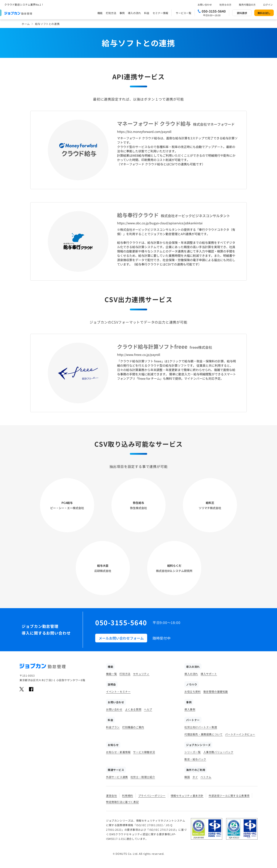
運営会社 (111, 796)
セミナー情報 (160, 13)
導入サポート (209, 674)
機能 (100, 13)
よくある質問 (133, 709)
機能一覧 (111, 674)
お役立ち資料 (193, 691)
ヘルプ (148, 709)
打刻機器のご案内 (133, 727)
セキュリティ (141, 674)
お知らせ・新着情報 (118, 752)
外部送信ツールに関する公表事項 (229, 796)
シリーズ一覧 (193, 752)
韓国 (187, 777)
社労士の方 (225, 5)
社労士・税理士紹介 (143, 777)
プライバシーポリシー (152, 796)
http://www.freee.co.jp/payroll (139, 355)
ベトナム (206, 777)
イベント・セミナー (118, 691)
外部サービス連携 (117, 777)
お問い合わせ (205, 5)
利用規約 (127, 796)
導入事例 (190, 709)
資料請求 (242, 13)
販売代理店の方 (247, 5)
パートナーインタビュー (240, 734)
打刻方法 (111, 13)
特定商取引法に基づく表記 (122, 802)
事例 (122, 13)
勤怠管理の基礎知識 (216, 691)
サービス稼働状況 (144, 752)
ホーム (26, 24)
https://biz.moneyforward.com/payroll (144, 132)
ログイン (268, 5)
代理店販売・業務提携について (203, 734)
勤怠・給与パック (195, 759)
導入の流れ (134, 13)
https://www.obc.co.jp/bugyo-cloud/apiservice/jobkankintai (160, 223)
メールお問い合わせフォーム (121, 638)
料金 (147, 13)
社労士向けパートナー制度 (201, 727)
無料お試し (264, 13)
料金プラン (113, 727)
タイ (195, 777)
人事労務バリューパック (218, 752)
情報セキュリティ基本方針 (187, 796)
